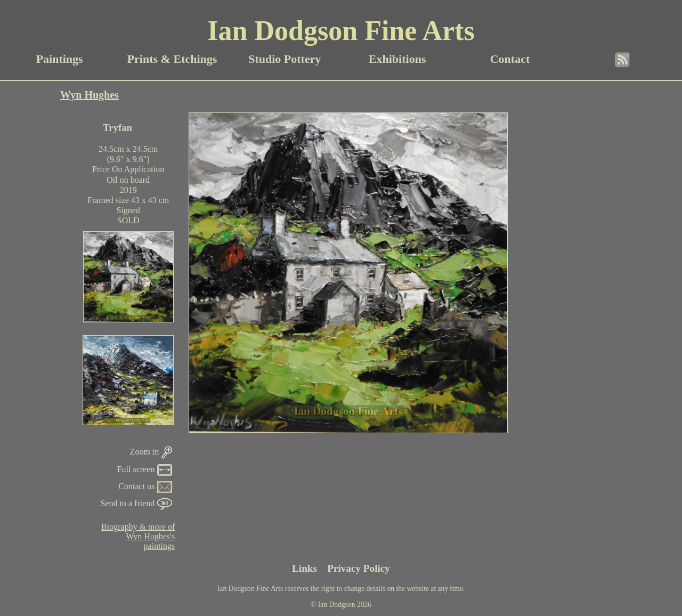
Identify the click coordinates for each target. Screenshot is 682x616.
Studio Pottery (285, 59)
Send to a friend (137, 503)
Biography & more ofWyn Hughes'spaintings (138, 536)
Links (305, 568)
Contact (510, 59)
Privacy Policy (359, 568)
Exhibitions (397, 59)
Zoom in (151, 452)
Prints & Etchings (172, 59)
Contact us (145, 486)
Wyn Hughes (90, 95)
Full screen (145, 469)
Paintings (60, 59)
